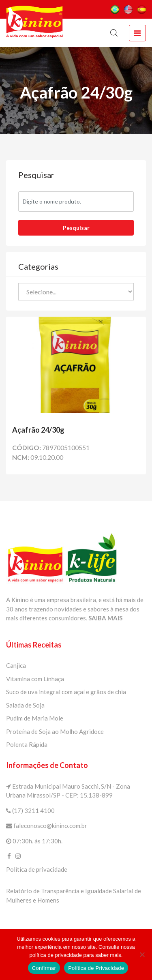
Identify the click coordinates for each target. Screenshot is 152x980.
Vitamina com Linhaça (35, 679)
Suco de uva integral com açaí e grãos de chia (66, 692)
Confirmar (44, 968)
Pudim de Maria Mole (35, 718)
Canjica (16, 665)
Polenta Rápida (27, 744)
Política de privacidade (37, 869)
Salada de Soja (25, 705)
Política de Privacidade (96, 968)
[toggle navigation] (137, 33)
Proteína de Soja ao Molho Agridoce (55, 731)
